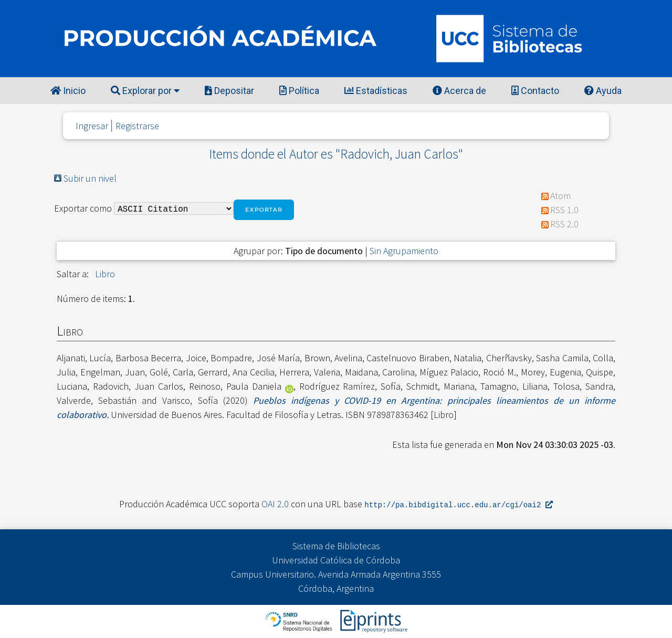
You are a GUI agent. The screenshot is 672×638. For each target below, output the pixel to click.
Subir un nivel (90, 178)
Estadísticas (376, 91)
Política (299, 91)
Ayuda (603, 91)
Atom (560, 196)
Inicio (68, 91)
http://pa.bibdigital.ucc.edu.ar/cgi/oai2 (458, 504)
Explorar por (145, 91)
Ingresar (92, 126)
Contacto (535, 91)
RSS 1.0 (564, 210)
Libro (105, 274)
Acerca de (459, 91)
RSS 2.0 (564, 224)
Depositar (229, 91)
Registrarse (137, 126)
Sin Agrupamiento (404, 251)
